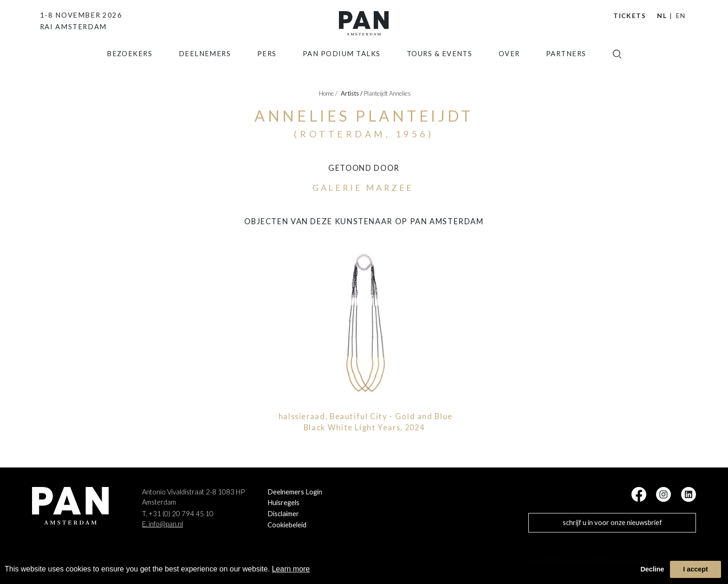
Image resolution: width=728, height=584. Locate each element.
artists (352, 93)
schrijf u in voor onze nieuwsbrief (612, 522)
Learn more (291, 569)
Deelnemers (205, 67)
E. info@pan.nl (162, 524)
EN (681, 16)
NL (662, 16)
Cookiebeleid (287, 525)
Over (509, 67)
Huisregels (283, 503)
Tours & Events (440, 67)
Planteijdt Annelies (387, 93)
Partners (566, 67)
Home (328, 93)
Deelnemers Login (295, 492)
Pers (267, 67)
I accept (695, 569)
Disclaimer (283, 514)
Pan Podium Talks (342, 67)
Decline (652, 569)
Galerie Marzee (363, 188)
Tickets (630, 16)
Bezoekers (130, 67)
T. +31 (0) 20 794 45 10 (178, 514)
